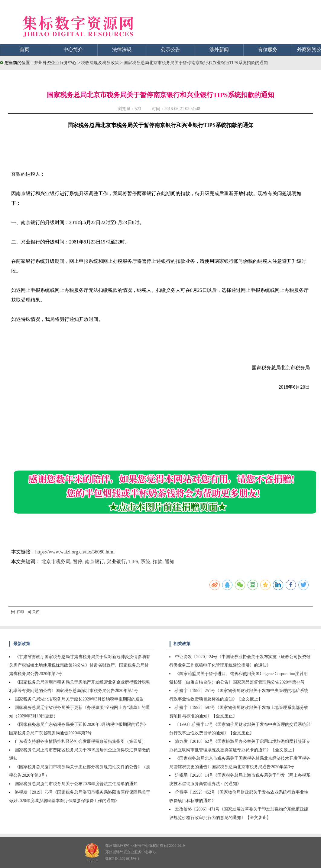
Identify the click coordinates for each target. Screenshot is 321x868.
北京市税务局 (56, 561)
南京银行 (95, 561)
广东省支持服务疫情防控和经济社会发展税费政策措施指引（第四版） (80, 741)
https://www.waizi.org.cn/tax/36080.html (75, 552)
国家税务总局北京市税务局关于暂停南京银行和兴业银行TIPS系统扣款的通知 (196, 63)
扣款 (157, 561)
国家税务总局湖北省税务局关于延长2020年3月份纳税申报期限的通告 (79, 699)
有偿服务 (268, 49)
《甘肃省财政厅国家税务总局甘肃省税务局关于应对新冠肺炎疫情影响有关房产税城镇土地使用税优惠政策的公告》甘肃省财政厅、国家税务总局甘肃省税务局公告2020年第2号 (80, 665)
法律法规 (122, 49)
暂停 (78, 561)
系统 (145, 561)
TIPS (133, 561)
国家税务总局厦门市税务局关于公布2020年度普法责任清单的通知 (76, 784)
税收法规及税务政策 (101, 63)
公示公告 (170, 49)
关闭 (33, 612)
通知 (170, 561)
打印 (18, 612)
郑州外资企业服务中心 (55, 63)
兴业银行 (116, 561)
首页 (24, 49)
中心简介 (73, 49)
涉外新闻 (219, 49)
